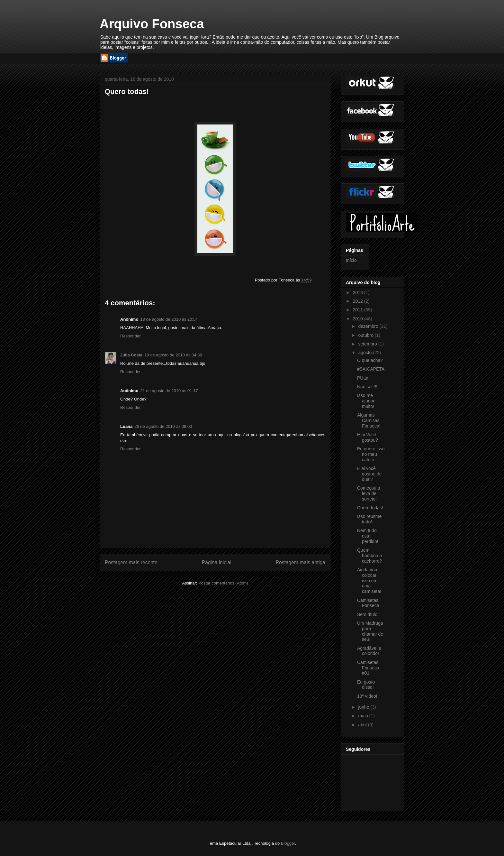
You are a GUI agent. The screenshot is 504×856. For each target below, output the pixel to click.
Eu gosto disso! (366, 685)
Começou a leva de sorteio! (369, 493)
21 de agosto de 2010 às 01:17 (169, 391)
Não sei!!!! (367, 387)
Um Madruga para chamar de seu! (370, 631)
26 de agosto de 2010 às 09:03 (163, 426)
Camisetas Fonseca (368, 603)
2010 (359, 319)
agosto (365, 353)
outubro (366, 335)
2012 (359, 301)
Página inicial (217, 562)
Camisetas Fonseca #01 (368, 668)
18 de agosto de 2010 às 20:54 (169, 319)
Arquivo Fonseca (152, 24)
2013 (359, 292)
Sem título (367, 614)
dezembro (369, 326)
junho (364, 707)
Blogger (288, 843)
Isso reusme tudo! (369, 519)
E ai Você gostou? (368, 437)
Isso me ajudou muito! (366, 401)
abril (363, 725)
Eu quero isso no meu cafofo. (371, 454)
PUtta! (363, 378)
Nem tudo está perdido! (368, 536)
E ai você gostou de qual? (369, 474)
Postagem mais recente (131, 562)
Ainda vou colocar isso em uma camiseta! (369, 580)
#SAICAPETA (371, 369)
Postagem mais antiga (301, 562)
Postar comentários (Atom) (223, 583)
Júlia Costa (131, 355)
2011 (359, 310)
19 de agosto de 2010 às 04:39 (173, 355)
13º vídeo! (367, 696)
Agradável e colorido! (369, 651)
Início (351, 260)
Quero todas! (370, 508)
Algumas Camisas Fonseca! (369, 420)
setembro (368, 344)
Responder (130, 336)
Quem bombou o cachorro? (369, 556)
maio (364, 716)
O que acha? (370, 360)
